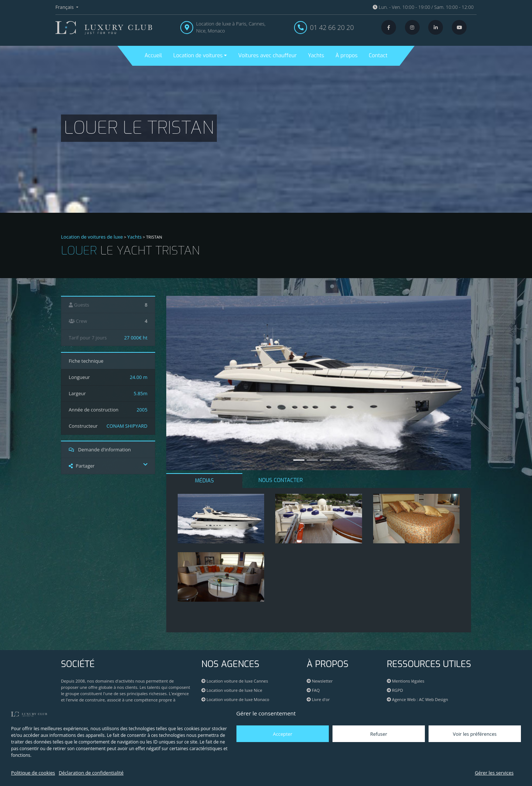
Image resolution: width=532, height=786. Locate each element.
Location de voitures (198, 56)
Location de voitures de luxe (92, 237)
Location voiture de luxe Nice (232, 690)
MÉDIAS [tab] (204, 481)
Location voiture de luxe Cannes (235, 681)
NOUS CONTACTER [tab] (280, 480)
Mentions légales (406, 681)
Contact (378, 56)
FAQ (313, 690)
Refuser (379, 734)
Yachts (316, 56)
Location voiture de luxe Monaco (235, 699)
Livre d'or (318, 699)
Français (65, 7)
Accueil (153, 56)
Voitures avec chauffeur (267, 56)
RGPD (395, 690)
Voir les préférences (475, 734)
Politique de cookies (33, 773)
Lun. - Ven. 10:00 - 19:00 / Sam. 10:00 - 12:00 (423, 7)
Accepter (283, 734)
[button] (189, 383)
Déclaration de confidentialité (91, 773)
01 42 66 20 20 (332, 27)
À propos (347, 56)
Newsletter (320, 681)
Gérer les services (494, 773)
